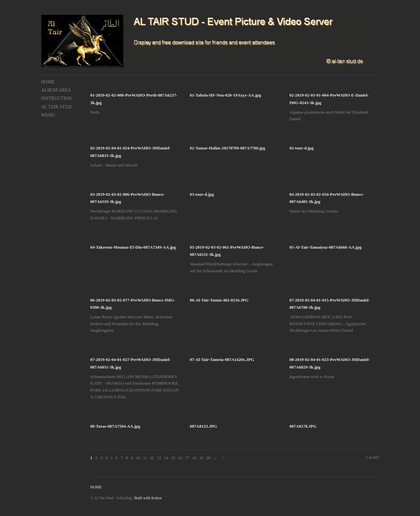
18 (194, 458)
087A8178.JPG (303, 426)
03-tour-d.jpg (202, 194)
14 (166, 458)
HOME (48, 82)
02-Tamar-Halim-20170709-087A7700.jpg (228, 148)
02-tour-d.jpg (302, 148)
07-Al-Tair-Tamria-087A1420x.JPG (222, 359)
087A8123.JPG (204, 426)
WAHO (48, 115)
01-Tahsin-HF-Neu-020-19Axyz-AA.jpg (226, 95)
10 (138, 458)
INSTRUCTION (56, 98)
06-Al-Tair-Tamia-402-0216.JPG (219, 300)
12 (152, 458)
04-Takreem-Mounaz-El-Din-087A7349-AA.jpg (133, 247)
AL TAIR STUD (56, 107)
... (215, 458)
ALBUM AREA (56, 90)
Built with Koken (148, 498)
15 (173, 458)
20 (208, 458)
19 (201, 458)
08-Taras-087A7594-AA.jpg (115, 426)
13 (159, 458)
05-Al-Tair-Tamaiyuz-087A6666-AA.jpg (325, 247)
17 (187, 458)
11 (145, 458)
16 (180, 458)
